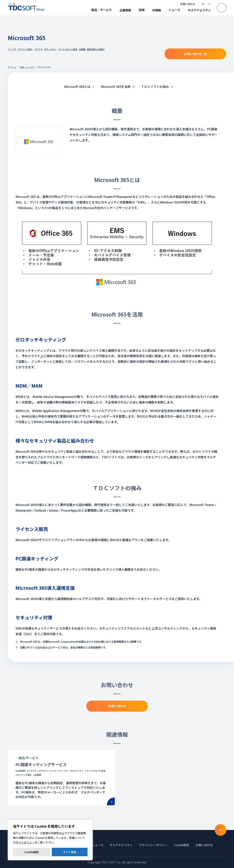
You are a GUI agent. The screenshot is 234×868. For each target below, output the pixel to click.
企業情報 (125, 10)
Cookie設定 (32, 852)
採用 (142, 10)
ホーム (13, 67)
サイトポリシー (25, 842)
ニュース (174, 10)
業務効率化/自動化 (96, 49)
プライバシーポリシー (153, 845)
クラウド (38, 49)
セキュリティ (51, 49)
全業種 (82, 49)
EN (209, 4)
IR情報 (157, 10)
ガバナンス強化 (25, 49)
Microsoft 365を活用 (116, 86)
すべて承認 (70, 852)
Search (226, 8)
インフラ (12, 49)
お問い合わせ (188, 4)
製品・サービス (102, 10)
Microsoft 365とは (77, 86)
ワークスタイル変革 (68, 49)
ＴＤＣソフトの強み (155, 86)
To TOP (220, 830)
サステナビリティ (199, 10)
